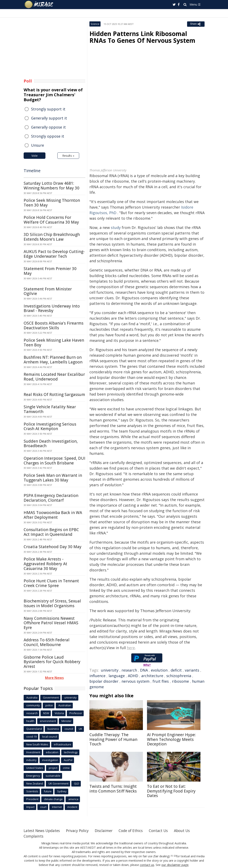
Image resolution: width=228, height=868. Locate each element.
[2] (175, 856)
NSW (46, 713)
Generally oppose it (48, 127)
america (73, 799)
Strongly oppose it (48, 136)
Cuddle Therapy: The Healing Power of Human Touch (113, 739)
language (117, 676)
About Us (189, 831)
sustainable (53, 776)
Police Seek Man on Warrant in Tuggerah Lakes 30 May (53, 478)
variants (192, 670)
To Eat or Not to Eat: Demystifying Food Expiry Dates (171, 791)
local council (50, 737)
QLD (77, 783)
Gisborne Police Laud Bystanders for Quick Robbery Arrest (52, 662)
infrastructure (62, 744)
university (110, 670)
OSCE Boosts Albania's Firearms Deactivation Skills (54, 325)
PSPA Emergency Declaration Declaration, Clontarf (51, 498)
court (43, 807)
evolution (159, 670)
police (49, 705)
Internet (57, 807)
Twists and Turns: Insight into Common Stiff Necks (113, 789)
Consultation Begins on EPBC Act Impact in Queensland (51, 532)
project (53, 768)
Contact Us (164, 831)
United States (35, 768)
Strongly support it (48, 109)
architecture (152, 676)
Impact (30, 807)
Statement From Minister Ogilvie (48, 291)
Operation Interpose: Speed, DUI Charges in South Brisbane (54, 461)
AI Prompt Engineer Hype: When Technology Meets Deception (171, 739)
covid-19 (31, 737)
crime (66, 768)
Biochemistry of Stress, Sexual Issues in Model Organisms (52, 603)
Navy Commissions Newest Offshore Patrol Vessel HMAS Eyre (51, 623)
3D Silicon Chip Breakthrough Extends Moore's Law (52, 237)
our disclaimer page (175, 865)
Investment (33, 752)
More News (54, 678)
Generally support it (49, 118)
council (69, 729)
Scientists (32, 791)
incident (72, 807)
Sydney (62, 791)
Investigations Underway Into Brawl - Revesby (52, 308)
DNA (144, 670)
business (53, 729)
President (32, 799)
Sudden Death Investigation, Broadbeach (51, 444)
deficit (176, 670)
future (48, 791)
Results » (68, 156)
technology (71, 752)
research (129, 670)
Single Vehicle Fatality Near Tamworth (50, 409)
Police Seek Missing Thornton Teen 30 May (52, 203)
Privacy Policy (80, 831)
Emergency (33, 776)
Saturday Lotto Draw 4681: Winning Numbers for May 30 (52, 186)
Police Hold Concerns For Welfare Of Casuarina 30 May (51, 220)
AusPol (68, 760)
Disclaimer (107, 831)
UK (80, 729)
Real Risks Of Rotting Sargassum (54, 395)
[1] (172, 856)
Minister (67, 721)
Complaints (34, 836)
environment (48, 721)
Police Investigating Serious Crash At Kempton (50, 426)
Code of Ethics (136, 831)
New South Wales (37, 744)
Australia (32, 697)
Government (51, 697)
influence (97, 676)
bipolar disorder (104, 681)
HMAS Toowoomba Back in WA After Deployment (53, 515)
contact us (148, 865)
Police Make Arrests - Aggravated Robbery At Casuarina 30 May (45, 564)
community (33, 705)
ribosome (180, 681)
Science (95, 24)
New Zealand (35, 783)
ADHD (133, 676)
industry (31, 760)
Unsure (38, 145)
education (52, 752)
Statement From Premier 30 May (50, 271)
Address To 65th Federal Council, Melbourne (47, 642)
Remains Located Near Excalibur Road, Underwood (54, 377)
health (30, 721)
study (116, 227)
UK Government (58, 783)
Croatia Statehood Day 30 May (53, 547)
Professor (76, 713)
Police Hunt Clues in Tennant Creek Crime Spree (51, 583)
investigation (50, 760)
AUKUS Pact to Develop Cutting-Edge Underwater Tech (54, 254)
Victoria (59, 713)
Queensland (34, 729)
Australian (65, 705)
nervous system (135, 681)
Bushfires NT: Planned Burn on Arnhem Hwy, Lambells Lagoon (53, 360)
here (131, 648)
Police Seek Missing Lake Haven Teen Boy (54, 343)
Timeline (32, 171)
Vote (35, 156)
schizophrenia (179, 676)
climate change (53, 799)
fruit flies (161, 681)
